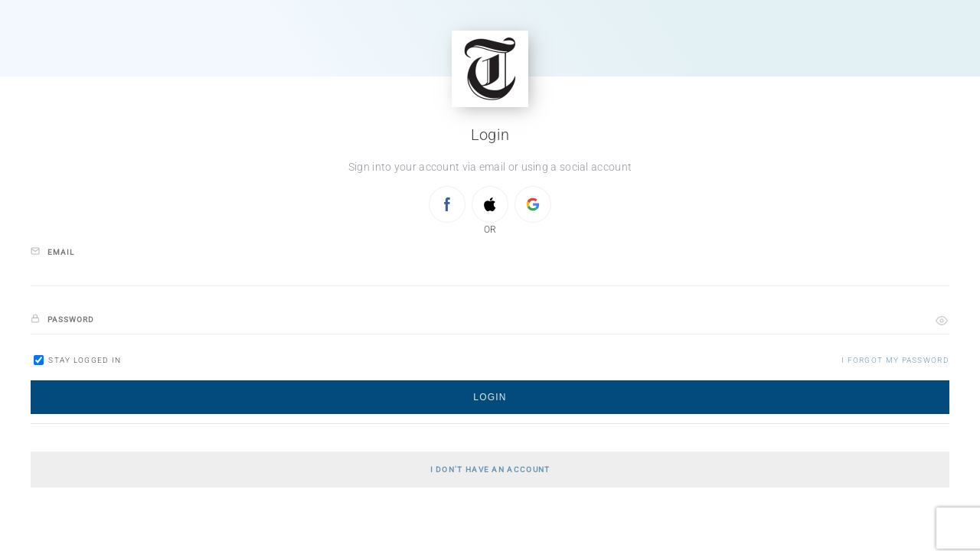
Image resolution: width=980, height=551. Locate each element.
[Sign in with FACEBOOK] (447, 204)
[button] (942, 321)
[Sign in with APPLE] (490, 204)
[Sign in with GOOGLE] (533, 204)
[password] (490, 320)
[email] (490, 272)
